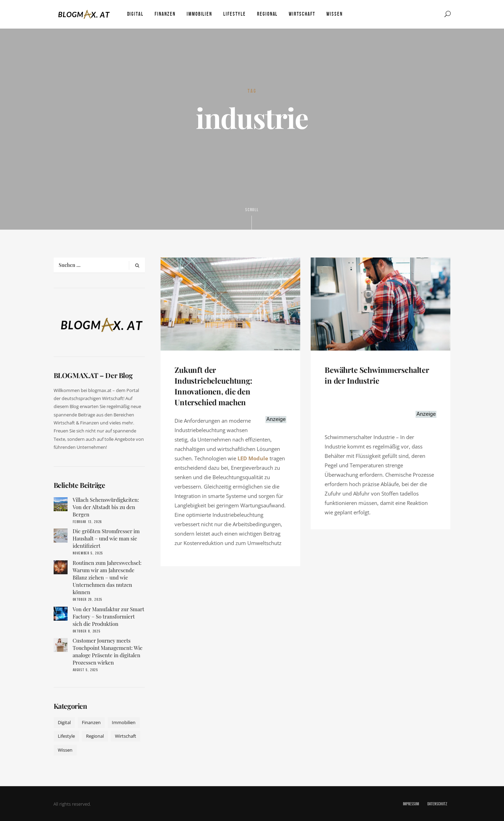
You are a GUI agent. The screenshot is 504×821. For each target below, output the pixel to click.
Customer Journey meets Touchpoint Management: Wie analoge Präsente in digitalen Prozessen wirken (108, 651)
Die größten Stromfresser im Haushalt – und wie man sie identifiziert (106, 538)
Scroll (252, 218)
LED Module (253, 458)
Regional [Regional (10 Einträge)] (95, 736)
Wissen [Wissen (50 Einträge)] (65, 750)
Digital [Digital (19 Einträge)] (64, 722)
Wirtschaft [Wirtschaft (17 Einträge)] (126, 736)
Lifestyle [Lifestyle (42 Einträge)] (66, 736)
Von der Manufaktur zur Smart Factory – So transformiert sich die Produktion (108, 616)
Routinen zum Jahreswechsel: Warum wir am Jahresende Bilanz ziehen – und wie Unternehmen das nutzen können (107, 577)
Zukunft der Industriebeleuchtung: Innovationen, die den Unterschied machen (213, 386)
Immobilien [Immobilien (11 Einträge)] (124, 722)
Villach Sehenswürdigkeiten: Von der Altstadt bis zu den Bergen (106, 507)
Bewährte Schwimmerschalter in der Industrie (377, 375)
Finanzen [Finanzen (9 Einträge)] (91, 722)
